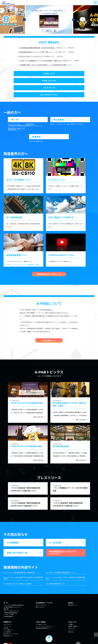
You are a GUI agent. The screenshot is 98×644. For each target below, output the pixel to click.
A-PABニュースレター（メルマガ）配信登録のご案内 (23, 253)
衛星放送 (36, 125)
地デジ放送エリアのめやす (76, 112)
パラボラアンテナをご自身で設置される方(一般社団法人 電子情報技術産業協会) (23, 567)
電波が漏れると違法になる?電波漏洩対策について (17, 117)
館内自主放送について (8, 624)
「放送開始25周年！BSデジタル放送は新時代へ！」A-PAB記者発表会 (41, 65)
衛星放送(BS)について (73, 593)
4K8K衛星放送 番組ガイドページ (29, 52)
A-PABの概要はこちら (49, 329)
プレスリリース (28, 81)
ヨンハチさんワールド (70, 81)
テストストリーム (7, 615)
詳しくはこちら (39, 405)
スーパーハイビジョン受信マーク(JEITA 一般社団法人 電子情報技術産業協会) (66, 567)
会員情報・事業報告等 (73, 615)
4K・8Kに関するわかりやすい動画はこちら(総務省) (18, 572)
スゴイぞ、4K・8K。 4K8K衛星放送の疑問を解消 (17, 113)
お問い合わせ (71, 620)
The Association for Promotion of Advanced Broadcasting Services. (74, 638)
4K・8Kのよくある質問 (8, 603)
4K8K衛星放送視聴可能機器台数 (10, 601)
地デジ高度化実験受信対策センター (56, 572)
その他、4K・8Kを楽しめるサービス (11, 599)
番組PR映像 (6, 597)
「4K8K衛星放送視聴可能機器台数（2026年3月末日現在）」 (37, 48)
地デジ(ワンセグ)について (41, 593)
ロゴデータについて (8, 613)
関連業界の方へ (8, 610)
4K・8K (15, 107)
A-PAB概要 (70, 613)
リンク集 (19, 638)
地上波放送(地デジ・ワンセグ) (44, 591)
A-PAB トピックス (70, 74)
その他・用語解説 (41, 610)
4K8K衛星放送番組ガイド (9, 605)
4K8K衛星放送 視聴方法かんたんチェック (34, 113)
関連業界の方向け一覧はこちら (49, 262)
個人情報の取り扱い (10, 638)
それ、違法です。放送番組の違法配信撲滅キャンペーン (61, 561)
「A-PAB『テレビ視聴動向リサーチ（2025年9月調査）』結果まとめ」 (40, 61)
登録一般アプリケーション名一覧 (11, 622)
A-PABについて (28, 74)
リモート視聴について (8, 618)
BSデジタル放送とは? (36, 130)
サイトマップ (32, 638)
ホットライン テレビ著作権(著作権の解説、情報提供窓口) (19, 561)
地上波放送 (63, 107)
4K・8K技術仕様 (7, 620)
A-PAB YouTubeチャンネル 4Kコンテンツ (32, 56)
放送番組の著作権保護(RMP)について (44, 616)
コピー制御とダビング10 (41, 613)
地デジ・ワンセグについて (59, 112)
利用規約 (25, 638)
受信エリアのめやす (40, 595)
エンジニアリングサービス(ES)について (44, 615)
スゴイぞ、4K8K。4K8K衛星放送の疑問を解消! (14, 593)
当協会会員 (6, 616)
